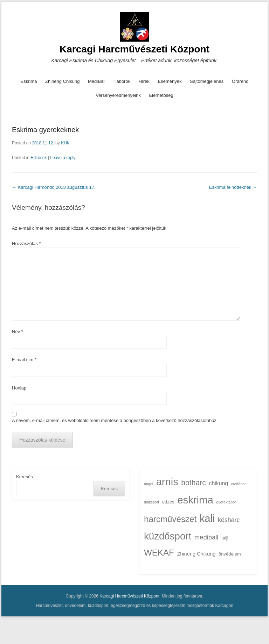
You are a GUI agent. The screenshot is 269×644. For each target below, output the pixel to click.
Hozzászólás (26, 244)
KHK (65, 143)
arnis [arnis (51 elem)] (167, 482)
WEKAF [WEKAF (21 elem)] (159, 553)
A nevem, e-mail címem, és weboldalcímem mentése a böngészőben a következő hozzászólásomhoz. (115, 420)
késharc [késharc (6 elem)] (229, 520)
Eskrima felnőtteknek (233, 187)
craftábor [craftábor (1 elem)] (239, 484)
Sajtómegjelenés (207, 81)
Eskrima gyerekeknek (45, 130)
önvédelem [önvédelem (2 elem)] (230, 554)
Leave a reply (63, 158)
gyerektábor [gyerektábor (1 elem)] (226, 502)
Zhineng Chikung (62, 81)
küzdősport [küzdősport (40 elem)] (168, 536)
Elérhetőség (161, 95)
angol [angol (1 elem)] (149, 484)
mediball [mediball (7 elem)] (206, 537)
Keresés (25, 477)
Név (18, 332)
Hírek (144, 81)
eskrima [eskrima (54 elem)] (195, 500)
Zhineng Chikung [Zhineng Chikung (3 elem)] (196, 554)
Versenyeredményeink (118, 95)
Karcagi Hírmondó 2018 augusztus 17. (54, 187)
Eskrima (29, 81)
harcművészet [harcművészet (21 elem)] (170, 519)
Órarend (240, 81)
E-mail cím (24, 360)
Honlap (19, 388)
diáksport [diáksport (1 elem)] (151, 502)
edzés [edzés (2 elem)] (168, 502)
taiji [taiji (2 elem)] (225, 538)
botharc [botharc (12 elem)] (194, 483)
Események (170, 81)
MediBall (97, 81)
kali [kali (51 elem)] (207, 518)
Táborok (122, 81)
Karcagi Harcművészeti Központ (134, 49)
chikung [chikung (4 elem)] (219, 483)
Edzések (39, 158)
